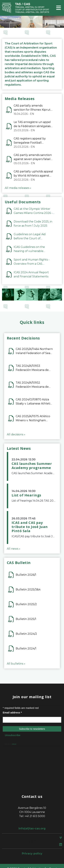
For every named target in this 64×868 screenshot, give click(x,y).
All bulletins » (16, 664)
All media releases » (18, 188)
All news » (14, 549)
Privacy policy (32, 854)
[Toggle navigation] (59, 8)
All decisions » (16, 434)
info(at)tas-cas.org (32, 828)
